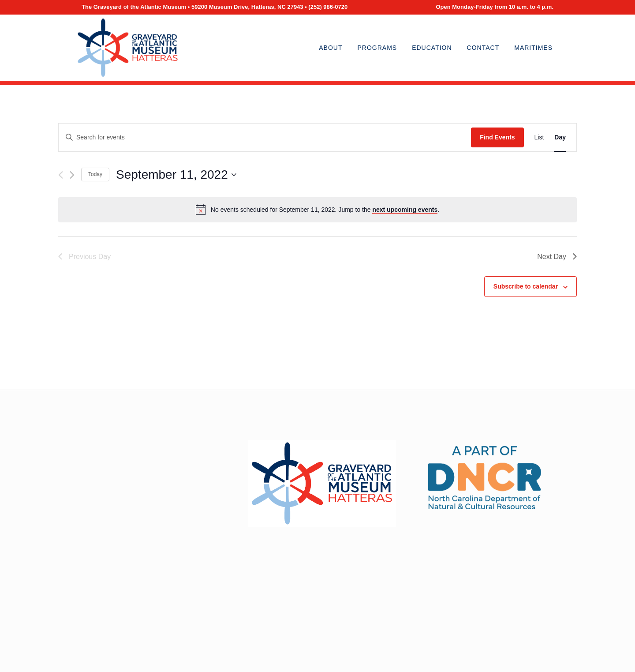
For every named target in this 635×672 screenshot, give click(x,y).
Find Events (497, 137)
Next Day (557, 257)
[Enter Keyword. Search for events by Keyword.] (265, 137)
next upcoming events (405, 210)
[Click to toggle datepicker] (176, 175)
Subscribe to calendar (526, 286)
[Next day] (72, 175)
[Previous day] (61, 175)
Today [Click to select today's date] (95, 174)
